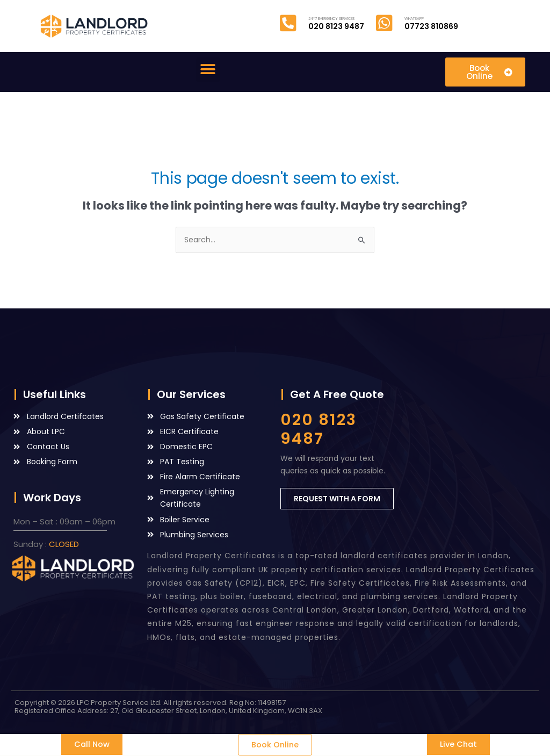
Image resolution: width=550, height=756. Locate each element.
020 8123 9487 (319, 429)
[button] (208, 70)
